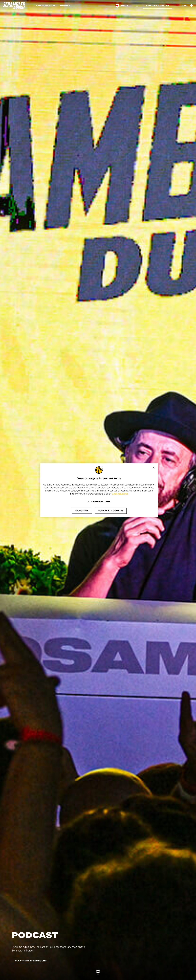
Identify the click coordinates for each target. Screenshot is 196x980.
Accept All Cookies (111, 511)
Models (65, 6)
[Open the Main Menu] (187, 6)
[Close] (154, 468)
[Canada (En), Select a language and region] (123, 6)
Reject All (82, 511)
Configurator (46, 6)
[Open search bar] (137, 6)
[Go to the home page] (14, 6)
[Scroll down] (98, 970)
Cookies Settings (120, 494)
